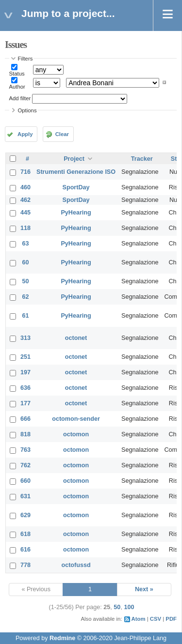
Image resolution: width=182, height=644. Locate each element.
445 (25, 213)
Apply (25, 134)
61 (26, 316)
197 (25, 372)
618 (25, 534)
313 (25, 338)
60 (26, 262)
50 (26, 281)
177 (25, 403)
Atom (139, 619)
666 (25, 419)
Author (17, 87)
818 (25, 434)
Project (74, 159)
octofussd (76, 565)
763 (25, 450)
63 (26, 244)
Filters (25, 59)
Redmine (62, 638)
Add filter (20, 98)
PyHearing (76, 213)
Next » (144, 589)
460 (25, 187)
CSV (156, 619)
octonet (76, 338)
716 (25, 172)
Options (27, 110)
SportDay (76, 187)
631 (25, 496)
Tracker (142, 159)
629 (25, 515)
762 (25, 465)
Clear (62, 134)
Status (17, 74)
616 (25, 550)
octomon (76, 434)
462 (25, 200)
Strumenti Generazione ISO (76, 172)
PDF (171, 619)
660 (25, 481)
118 (25, 228)
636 (25, 388)
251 (25, 357)
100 (129, 607)
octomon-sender (76, 419)
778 (25, 565)
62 (26, 297)
